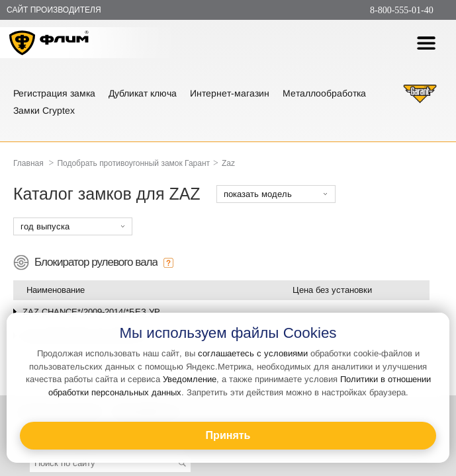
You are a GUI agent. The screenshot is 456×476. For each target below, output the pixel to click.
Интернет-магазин (230, 93)
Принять (228, 435)
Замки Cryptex (44, 110)
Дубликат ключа (143, 93)
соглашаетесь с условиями (253, 353)
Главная (28, 163)
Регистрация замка (54, 93)
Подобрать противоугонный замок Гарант (133, 163)
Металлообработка (324, 93)
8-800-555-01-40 (402, 10)
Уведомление (190, 379)
